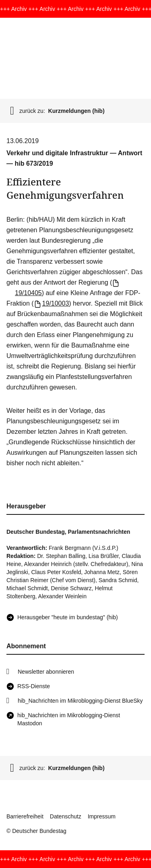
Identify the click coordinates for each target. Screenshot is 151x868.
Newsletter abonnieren (46, 672)
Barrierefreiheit (25, 816)
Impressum (102, 816)
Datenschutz (66, 816)
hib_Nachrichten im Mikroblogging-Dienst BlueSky (80, 701)
